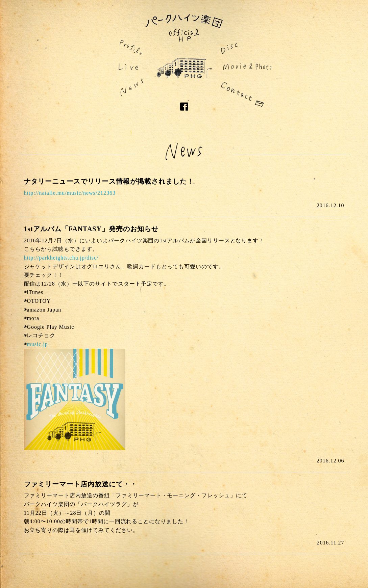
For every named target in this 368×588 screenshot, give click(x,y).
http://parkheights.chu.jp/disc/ (61, 258)
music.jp (37, 344)
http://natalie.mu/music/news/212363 (70, 193)
